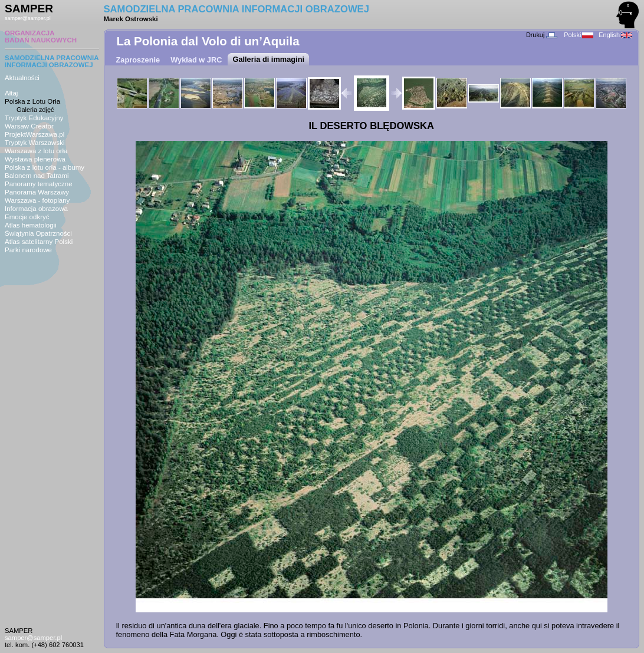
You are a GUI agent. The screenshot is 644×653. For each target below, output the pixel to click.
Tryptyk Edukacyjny (34, 118)
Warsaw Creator (29, 126)
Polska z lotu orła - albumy (45, 167)
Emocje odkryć (27, 217)
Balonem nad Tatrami (37, 176)
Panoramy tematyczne (39, 184)
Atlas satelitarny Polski (39, 242)
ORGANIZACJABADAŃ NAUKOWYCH (41, 37)
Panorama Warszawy (37, 192)
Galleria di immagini (268, 59)
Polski (579, 35)
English (615, 35)
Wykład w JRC (196, 60)
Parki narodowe (28, 250)
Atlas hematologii (31, 225)
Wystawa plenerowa (35, 159)
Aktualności (22, 78)
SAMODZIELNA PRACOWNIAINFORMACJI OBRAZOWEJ (52, 61)
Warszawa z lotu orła (36, 151)
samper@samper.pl (28, 18)
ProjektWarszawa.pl (34, 134)
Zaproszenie (138, 60)
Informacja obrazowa (36, 209)
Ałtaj (11, 93)
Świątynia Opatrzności (38, 233)
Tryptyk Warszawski (35, 143)
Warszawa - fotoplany (37, 200)
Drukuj (542, 35)
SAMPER (29, 9)
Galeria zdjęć (35, 110)
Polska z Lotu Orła (32, 101)
